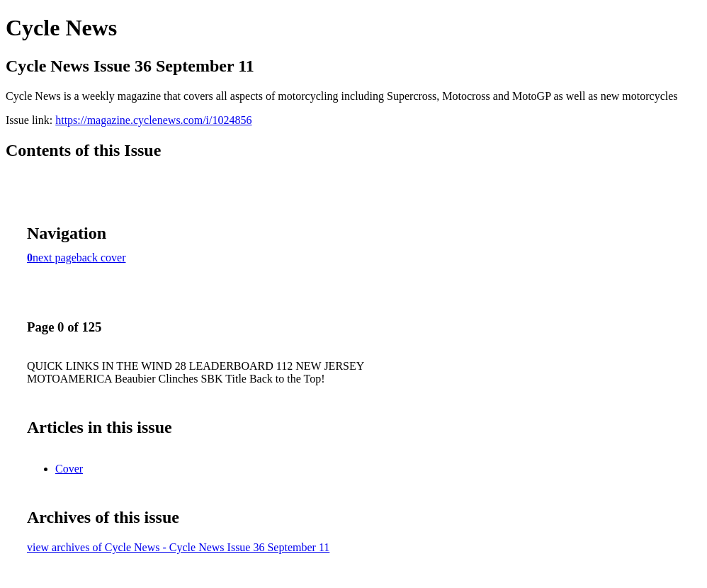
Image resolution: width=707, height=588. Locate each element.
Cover (69, 469)
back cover (101, 258)
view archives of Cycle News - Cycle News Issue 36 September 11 (178, 547)
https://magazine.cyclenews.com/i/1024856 (153, 120)
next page (55, 258)
